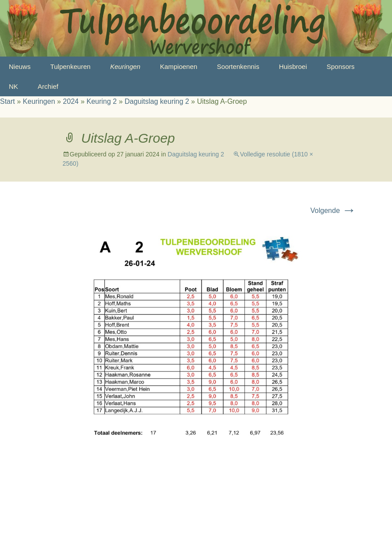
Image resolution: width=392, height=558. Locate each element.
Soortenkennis (238, 66)
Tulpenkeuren (70, 66)
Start (8, 101)
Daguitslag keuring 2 (157, 101)
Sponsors (341, 66)
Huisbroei (293, 66)
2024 (71, 101)
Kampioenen (179, 66)
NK (13, 86)
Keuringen (125, 66)
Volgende (333, 211)
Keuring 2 (102, 101)
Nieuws (20, 66)
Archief (48, 86)
